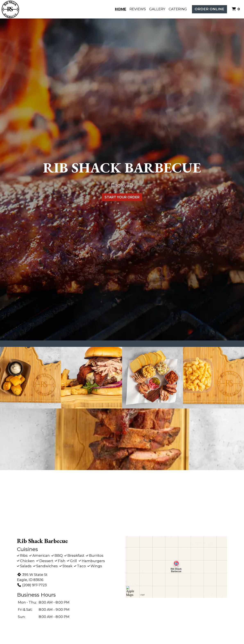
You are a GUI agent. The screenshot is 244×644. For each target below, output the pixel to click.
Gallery (157, 9)
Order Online (209, 9)
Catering (178, 9)
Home (121, 9)
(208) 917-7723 (32, 585)
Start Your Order (122, 197)
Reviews (138, 9)
